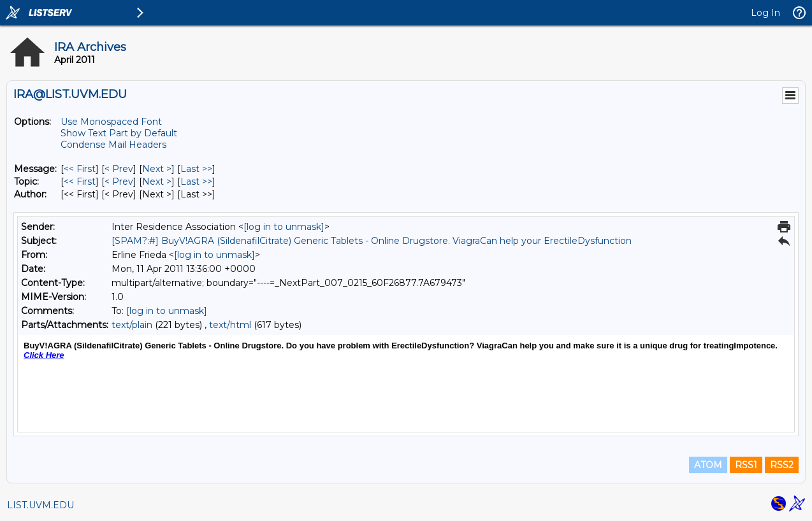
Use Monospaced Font (111, 122)
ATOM (708, 465)
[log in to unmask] (284, 227)
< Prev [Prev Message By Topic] (119, 182)
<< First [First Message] (80, 169)
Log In (765, 13)
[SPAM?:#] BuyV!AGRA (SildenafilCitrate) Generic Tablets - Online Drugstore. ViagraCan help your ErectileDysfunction (372, 241)
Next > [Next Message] (157, 169)
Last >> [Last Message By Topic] (196, 182)
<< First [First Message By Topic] (80, 182)
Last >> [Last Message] (196, 169)
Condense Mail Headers (113, 145)
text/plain (132, 325)
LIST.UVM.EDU (40, 505)
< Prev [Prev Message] (119, 169)
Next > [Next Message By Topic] (157, 182)
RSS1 (746, 465)
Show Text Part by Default (119, 133)
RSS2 (782, 465)
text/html (230, 325)
